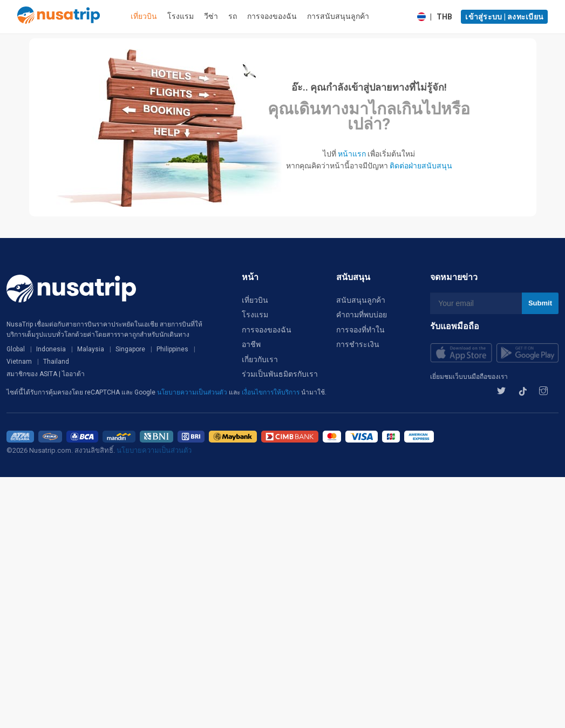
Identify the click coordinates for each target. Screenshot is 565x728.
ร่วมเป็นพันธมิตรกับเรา (280, 374)
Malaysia (91, 349)
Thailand (56, 362)
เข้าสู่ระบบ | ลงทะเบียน (504, 17)
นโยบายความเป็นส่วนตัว (193, 392)
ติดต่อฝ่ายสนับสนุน (421, 166)
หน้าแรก (352, 154)
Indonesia (51, 349)
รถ (233, 16)
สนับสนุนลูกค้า (361, 300)
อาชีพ (251, 344)
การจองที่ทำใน (360, 330)
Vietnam (19, 362)
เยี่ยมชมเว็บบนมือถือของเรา (469, 377)
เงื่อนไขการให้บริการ (271, 392)
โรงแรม (181, 16)
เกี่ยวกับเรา (260, 359)
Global (16, 349)
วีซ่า (211, 16)
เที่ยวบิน (144, 16)
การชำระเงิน (358, 344)
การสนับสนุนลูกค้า (338, 16)
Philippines (172, 349)
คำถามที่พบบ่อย (362, 315)
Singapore (130, 349)
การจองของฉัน (272, 16)
